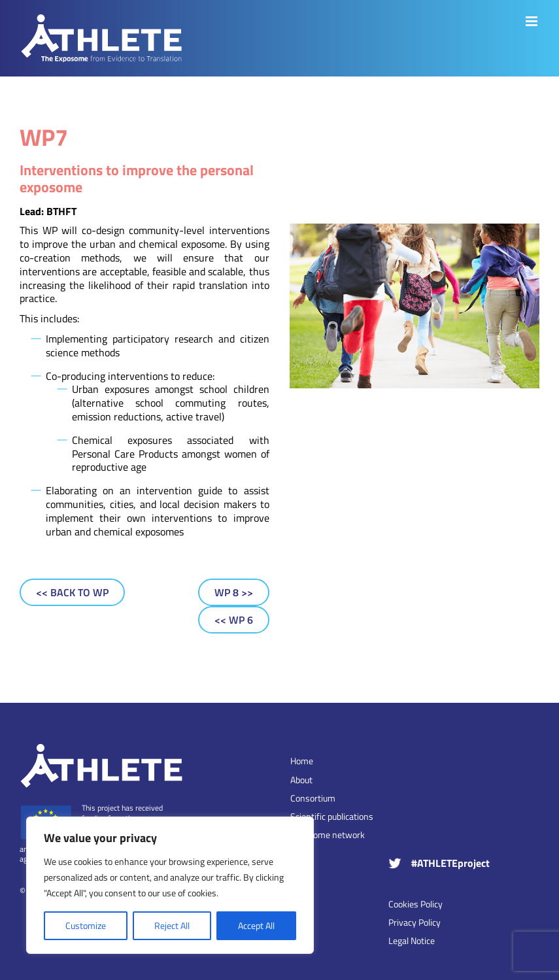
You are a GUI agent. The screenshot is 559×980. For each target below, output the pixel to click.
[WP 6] (234, 620)
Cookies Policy (415, 904)
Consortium (313, 798)
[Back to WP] (72, 592)
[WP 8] (234, 592)
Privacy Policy (415, 922)
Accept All (256, 925)
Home (302, 761)
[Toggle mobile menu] (533, 21)
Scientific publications (332, 817)
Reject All (172, 925)
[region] (170, 885)
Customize (86, 925)
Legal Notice (412, 940)
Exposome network (328, 835)
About (301, 780)
